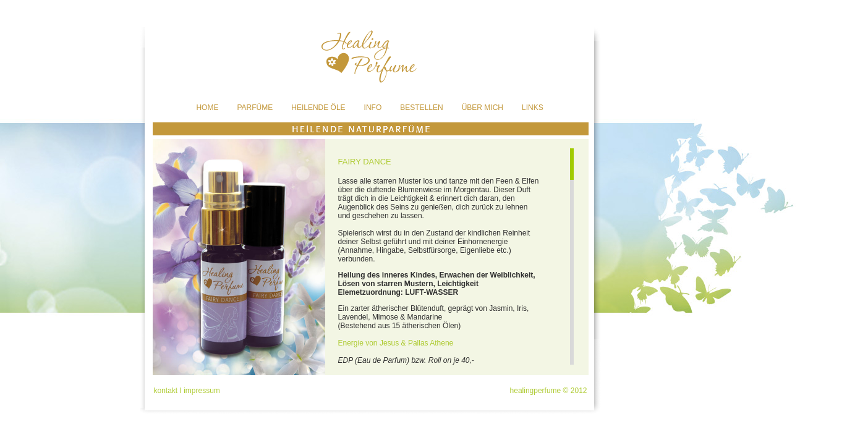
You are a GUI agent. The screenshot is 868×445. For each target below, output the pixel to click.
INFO (373, 108)
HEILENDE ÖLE (318, 108)
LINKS (533, 108)
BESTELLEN (421, 108)
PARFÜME (255, 108)
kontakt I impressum (187, 391)
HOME (207, 108)
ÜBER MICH (483, 108)
